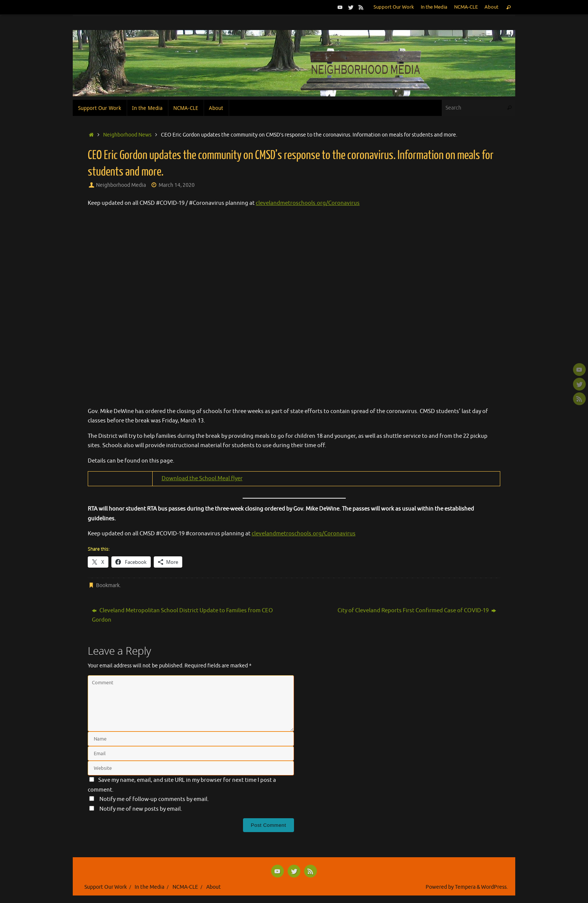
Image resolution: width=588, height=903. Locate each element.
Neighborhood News (127, 135)
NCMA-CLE (466, 7)
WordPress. (494, 887)
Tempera (465, 887)
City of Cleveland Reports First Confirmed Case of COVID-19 (417, 611)
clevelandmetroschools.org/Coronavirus (308, 203)
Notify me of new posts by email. (141, 809)
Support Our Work (394, 7)
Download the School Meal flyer (202, 479)
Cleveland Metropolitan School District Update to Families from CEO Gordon (182, 615)
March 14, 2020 (177, 185)
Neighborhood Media (121, 185)
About (491, 7)
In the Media (434, 7)
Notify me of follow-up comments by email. (154, 799)
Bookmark (108, 585)
